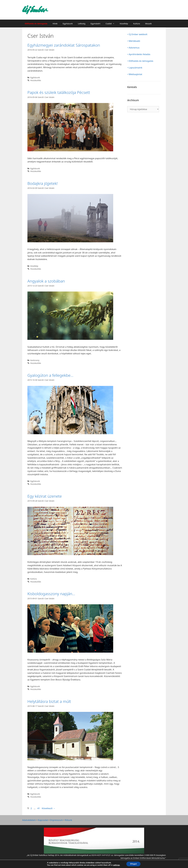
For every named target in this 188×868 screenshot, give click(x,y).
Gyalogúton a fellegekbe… (50, 375)
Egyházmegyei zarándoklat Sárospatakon (64, 45)
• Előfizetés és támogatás (140, 61)
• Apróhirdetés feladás (139, 54)
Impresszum (56, 820)
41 (39, 808)
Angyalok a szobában (46, 281)
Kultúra (137, 23)
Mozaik (148, 23)
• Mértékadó (134, 41)
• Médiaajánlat (135, 74)
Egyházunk (68, 23)
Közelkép (124, 23)
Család (111, 23)
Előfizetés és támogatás (36, 23)
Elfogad (133, 864)
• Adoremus (133, 48)
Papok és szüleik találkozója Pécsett (59, 92)
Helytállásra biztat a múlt (49, 701)
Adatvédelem (29, 820)
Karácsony (35, 360)
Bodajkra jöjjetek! (43, 183)
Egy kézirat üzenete (45, 496)
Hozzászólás (36, 80)
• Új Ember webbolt (137, 34)
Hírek (55, 23)
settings (116, 865)
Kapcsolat (43, 820)
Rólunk (68, 820)
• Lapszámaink (135, 68)
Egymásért (96, 23)
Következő (49, 808)
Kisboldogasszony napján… (51, 594)
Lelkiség (82, 23)
